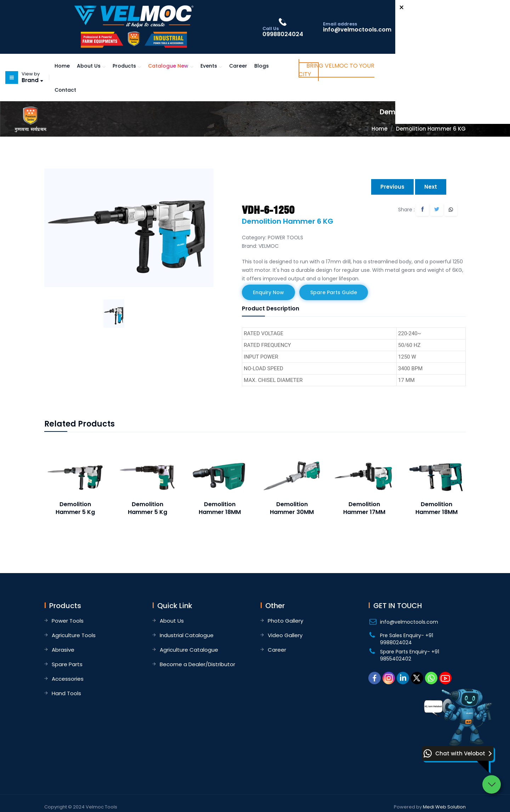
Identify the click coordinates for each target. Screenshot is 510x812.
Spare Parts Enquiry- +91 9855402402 (410, 655)
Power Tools (68, 621)
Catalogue (168, 66)
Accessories (68, 679)
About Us (89, 66)
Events (209, 66)
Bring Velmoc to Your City (336, 70)
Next (431, 187)
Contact (65, 90)
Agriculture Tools (74, 635)
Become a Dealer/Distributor (197, 664)
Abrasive (63, 650)
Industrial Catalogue (187, 635)
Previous (392, 187)
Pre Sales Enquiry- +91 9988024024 (407, 639)
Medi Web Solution (444, 807)
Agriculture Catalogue (189, 650)
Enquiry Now (268, 292)
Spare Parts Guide (334, 292)
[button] (458, 753)
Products (124, 66)
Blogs (262, 66)
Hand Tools (66, 693)
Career (238, 66)
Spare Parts (67, 664)
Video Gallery (285, 635)
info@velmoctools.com (409, 622)
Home (62, 66)
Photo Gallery (285, 621)
